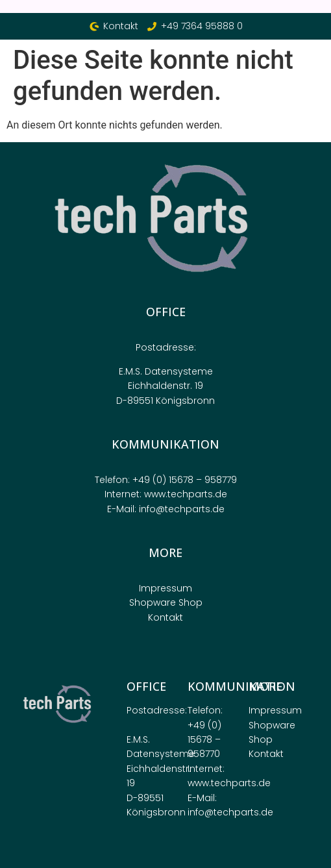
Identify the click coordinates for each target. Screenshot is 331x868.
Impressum (165, 588)
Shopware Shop (166, 602)
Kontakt (165, 617)
